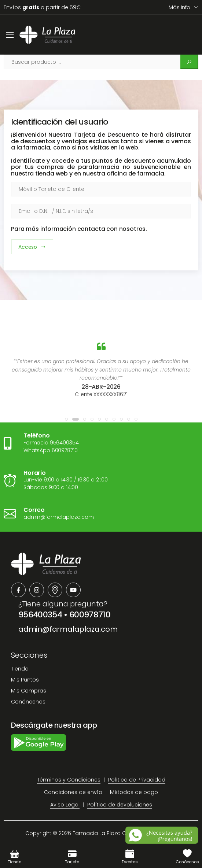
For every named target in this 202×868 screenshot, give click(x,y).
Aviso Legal (65, 805)
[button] (66, 419)
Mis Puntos (25, 680)
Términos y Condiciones (69, 780)
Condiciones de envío (73, 792)
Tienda (20, 669)
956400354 (40, 615)
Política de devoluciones (120, 805)
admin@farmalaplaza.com (68, 629)
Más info (179, 7)
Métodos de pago (134, 792)
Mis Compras (29, 691)
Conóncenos (28, 702)
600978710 (90, 615)
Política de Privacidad (137, 780)
